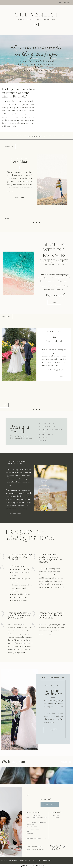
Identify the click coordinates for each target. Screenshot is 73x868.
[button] (20, 198)
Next (7, 218)
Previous (9, 146)
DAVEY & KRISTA (30, 861)
